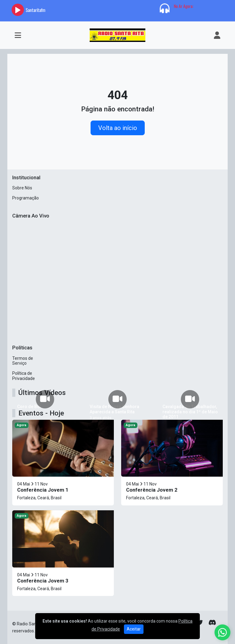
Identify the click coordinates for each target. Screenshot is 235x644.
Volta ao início (118, 128)
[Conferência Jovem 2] (172, 463)
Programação (26, 198)
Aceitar (134, 629)
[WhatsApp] (222, 632)
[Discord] (212, 623)
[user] (217, 35)
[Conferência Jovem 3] (63, 553)
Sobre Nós (22, 188)
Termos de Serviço (23, 361)
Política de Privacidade (24, 376)
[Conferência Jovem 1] (63, 463)
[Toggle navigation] (18, 35)
